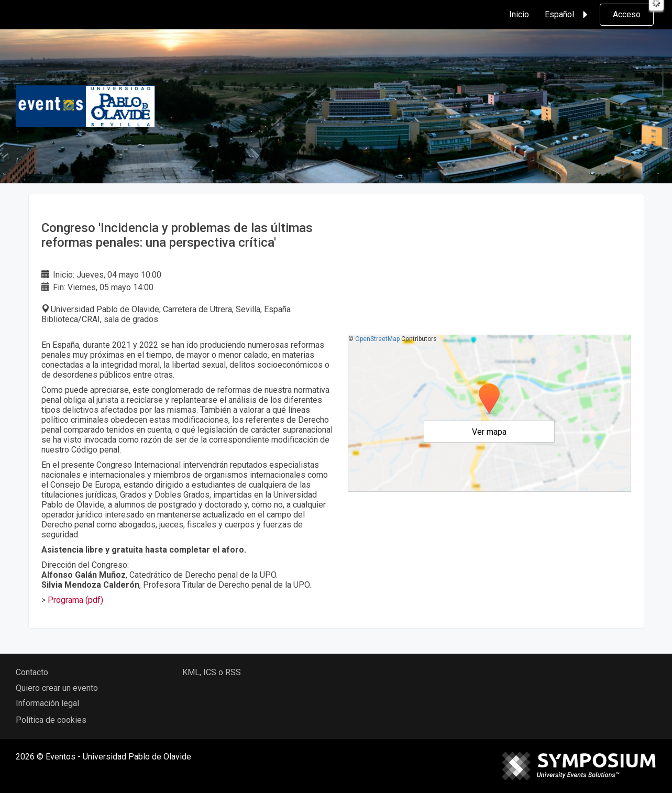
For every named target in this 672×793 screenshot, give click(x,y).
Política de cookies (51, 720)
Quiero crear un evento (57, 688)
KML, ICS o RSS (212, 672)
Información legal (47, 703)
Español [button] (568, 15)
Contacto (32, 672)
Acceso (627, 14)
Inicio (519, 14)
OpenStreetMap (377, 339)
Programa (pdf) (75, 600)
